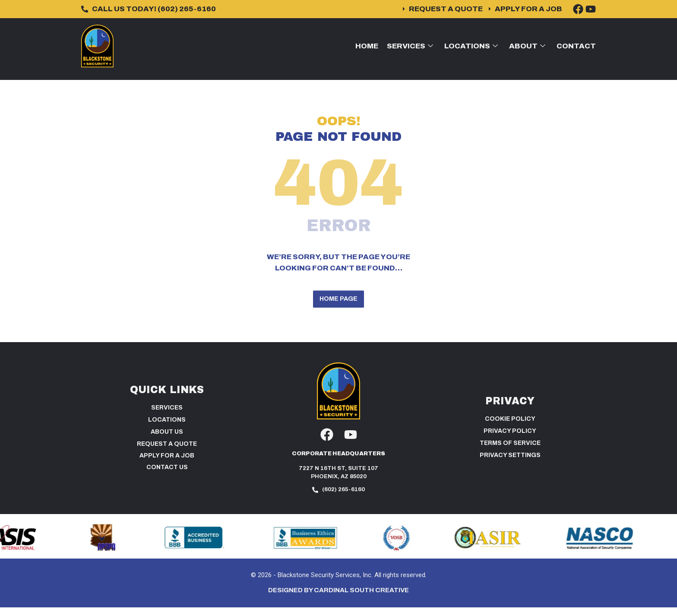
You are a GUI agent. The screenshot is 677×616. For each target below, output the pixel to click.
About (527, 46)
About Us (167, 440)
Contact (576, 46)
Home (367, 46)
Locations (471, 46)
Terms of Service (510, 452)
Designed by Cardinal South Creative (338, 599)
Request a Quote (167, 452)
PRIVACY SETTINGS (510, 464)
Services (410, 46)
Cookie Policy (510, 427)
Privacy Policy (510, 440)
